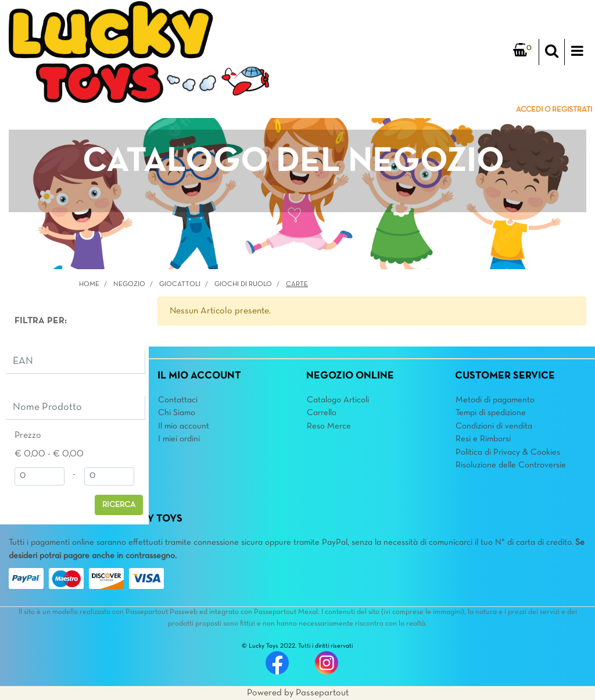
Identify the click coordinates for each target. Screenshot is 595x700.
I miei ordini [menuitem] (179, 439)
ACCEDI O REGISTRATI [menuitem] (554, 110)
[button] (119, 505)
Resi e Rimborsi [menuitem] (483, 439)
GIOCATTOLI (180, 284)
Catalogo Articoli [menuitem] (338, 400)
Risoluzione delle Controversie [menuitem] (511, 465)
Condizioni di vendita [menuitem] (494, 426)
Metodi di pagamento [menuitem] (495, 400)
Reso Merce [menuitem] (329, 426)
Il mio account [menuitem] (184, 426)
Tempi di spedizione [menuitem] (491, 413)
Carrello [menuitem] (322, 413)
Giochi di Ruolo (243, 284)
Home (89, 284)
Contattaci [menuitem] (178, 400)
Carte (297, 284)
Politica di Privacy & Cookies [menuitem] (508, 452)
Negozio (129, 284)
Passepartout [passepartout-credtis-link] (322, 693)
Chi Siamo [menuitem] (177, 413)
